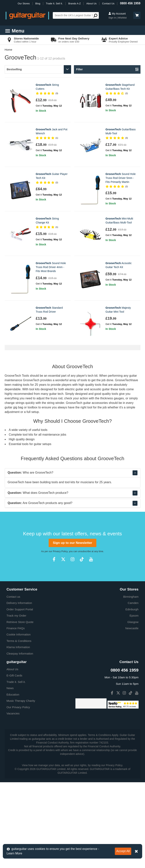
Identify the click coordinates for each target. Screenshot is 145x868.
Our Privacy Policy (18, 793)
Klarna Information (18, 733)
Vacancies (13, 799)
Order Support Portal (20, 695)
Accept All (123, 851)
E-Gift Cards (15, 761)
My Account (117, 14)
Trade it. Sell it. (16, 768)
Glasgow (133, 708)
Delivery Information (19, 689)
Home (8, 50)
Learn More (14, 853)
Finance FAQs (16, 714)
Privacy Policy (60, 637)
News (10, 774)
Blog (38, 3)
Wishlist (122, 18)
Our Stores (24, 3)
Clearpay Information (20, 739)
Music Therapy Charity (21, 786)
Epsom (134, 701)
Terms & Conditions (19, 727)
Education (13, 780)
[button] (137, 15)
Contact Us (108, 3)
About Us (91, 3)
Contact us (13, 682)
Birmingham (131, 682)
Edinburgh (132, 695)
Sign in (113, 18)
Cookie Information (19, 720)
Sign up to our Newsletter (72, 629)
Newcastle (132, 714)
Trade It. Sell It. (54, 3)
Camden (133, 689)
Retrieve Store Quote (20, 708)
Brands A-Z (74, 3)
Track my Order (16, 701)
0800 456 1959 (130, 3)
